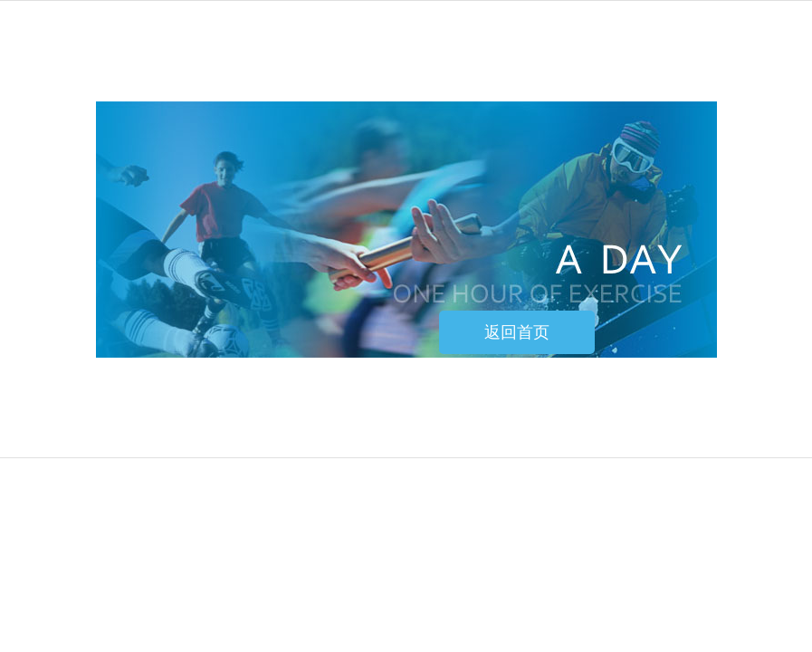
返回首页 (517, 332)
